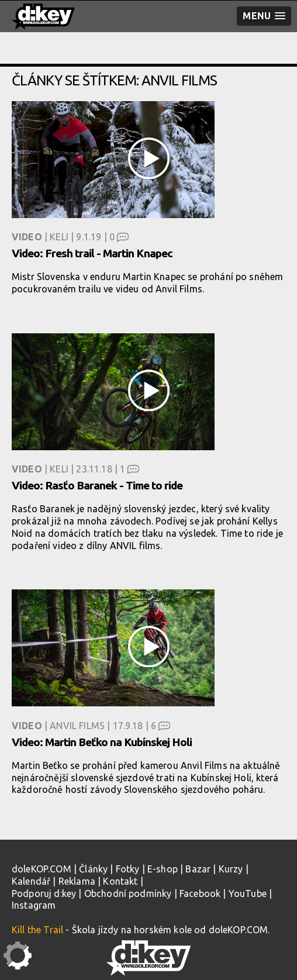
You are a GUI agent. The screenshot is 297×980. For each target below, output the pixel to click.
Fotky (128, 869)
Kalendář (31, 881)
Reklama (77, 881)
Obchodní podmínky (128, 893)
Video (27, 237)
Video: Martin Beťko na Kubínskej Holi (102, 742)
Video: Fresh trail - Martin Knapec (92, 253)
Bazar (198, 869)
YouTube (248, 893)
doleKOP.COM (42, 869)
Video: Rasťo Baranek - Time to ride (97, 485)
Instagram (34, 905)
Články (93, 869)
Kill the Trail (37, 930)
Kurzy (231, 869)
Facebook (200, 893)
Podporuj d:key (44, 893)
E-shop (163, 869)
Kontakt (120, 881)
